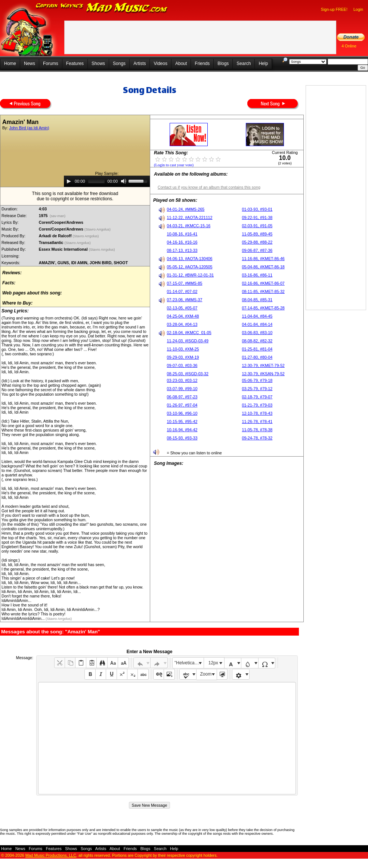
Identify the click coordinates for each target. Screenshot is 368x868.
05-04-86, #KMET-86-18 (263, 267)
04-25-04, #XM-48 (183, 316)
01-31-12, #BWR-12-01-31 (191, 275)
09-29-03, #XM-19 (183, 357)
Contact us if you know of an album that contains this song (209, 187)
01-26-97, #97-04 (182, 405)
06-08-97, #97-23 (182, 397)
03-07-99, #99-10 (182, 389)
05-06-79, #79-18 (257, 380)
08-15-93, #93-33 (182, 438)
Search (244, 64)
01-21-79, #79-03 (257, 405)
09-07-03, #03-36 (182, 365)
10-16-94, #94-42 (182, 430)
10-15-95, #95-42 (182, 421)
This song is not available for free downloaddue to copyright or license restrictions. (75, 196)
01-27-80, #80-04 (257, 357)
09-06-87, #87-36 (257, 250)
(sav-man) (57, 216)
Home (10, 64)
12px (213, 663)
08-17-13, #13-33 (182, 250)
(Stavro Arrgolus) (98, 229)
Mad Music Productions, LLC (51, 855)
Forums (51, 64)
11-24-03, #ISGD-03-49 (188, 341)
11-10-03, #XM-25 (183, 349)
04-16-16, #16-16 (182, 242)
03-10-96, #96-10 (182, 413)
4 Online (349, 46)
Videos (160, 64)
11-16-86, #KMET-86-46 (263, 259)
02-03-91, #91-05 (257, 226)
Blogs (223, 64)
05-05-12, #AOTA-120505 (190, 267)
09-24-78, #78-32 (257, 438)
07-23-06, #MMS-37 (185, 300)
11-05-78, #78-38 (257, 430)
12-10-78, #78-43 (257, 413)
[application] (107, 181)
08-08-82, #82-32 (257, 341)
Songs (119, 64)
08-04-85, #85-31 (257, 300)
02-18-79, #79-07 (257, 397)
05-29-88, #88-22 (257, 242)
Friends (202, 64)
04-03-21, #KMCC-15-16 (189, 226)
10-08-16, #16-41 (182, 234)
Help (263, 64)
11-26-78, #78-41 (257, 421)
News (30, 64)
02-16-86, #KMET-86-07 (263, 283)
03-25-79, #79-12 (257, 389)
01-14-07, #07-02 (182, 291)
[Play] (69, 181)
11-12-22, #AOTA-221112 (190, 217)
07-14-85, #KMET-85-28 (263, 308)
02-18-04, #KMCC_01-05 (189, 333)
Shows (98, 64)
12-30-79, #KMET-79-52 (263, 365)
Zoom (206, 674)
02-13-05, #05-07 (182, 308)
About (181, 64)
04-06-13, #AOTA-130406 (190, 259)
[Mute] (124, 181)
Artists (140, 64)
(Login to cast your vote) (174, 165)
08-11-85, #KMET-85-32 (263, 291)
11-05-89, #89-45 (257, 234)
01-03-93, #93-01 (257, 209)
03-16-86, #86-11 (257, 275)
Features (75, 64)
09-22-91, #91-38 (257, 217)
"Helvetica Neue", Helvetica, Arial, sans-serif (189, 663)
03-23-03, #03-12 (182, 380)
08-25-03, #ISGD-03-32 (188, 374)
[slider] (96, 181)
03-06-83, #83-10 (257, 333)
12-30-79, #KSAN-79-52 (263, 374)
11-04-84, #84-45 (257, 316)
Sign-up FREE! (334, 9)
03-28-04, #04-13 (182, 324)
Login (358, 9)
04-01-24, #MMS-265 (186, 209)
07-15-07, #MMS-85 (185, 283)
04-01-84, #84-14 (257, 324)
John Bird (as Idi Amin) (29, 128)
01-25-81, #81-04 (257, 349)
